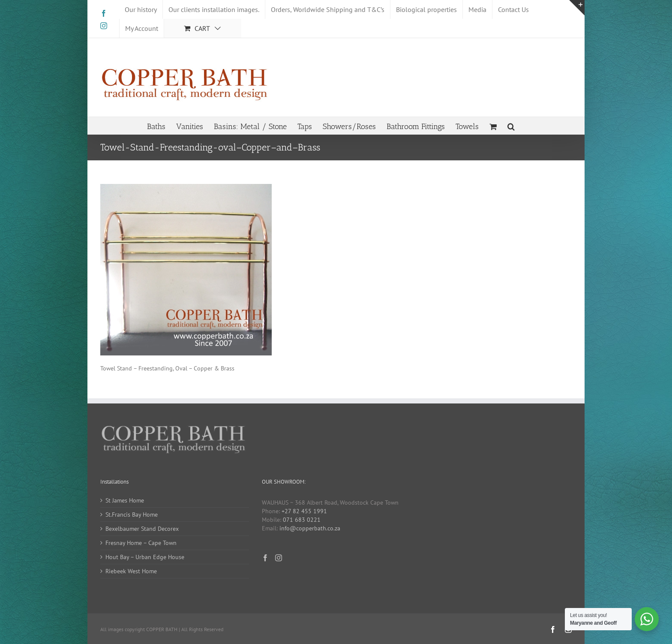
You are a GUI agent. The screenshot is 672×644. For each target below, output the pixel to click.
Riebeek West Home (131, 571)
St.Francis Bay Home (132, 515)
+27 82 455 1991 (304, 511)
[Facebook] (265, 558)
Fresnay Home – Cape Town (141, 543)
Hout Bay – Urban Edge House (145, 557)
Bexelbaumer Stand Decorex (142, 529)
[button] (511, 126)
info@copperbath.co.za (310, 528)
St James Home (125, 500)
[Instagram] (279, 558)
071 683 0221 (302, 520)
